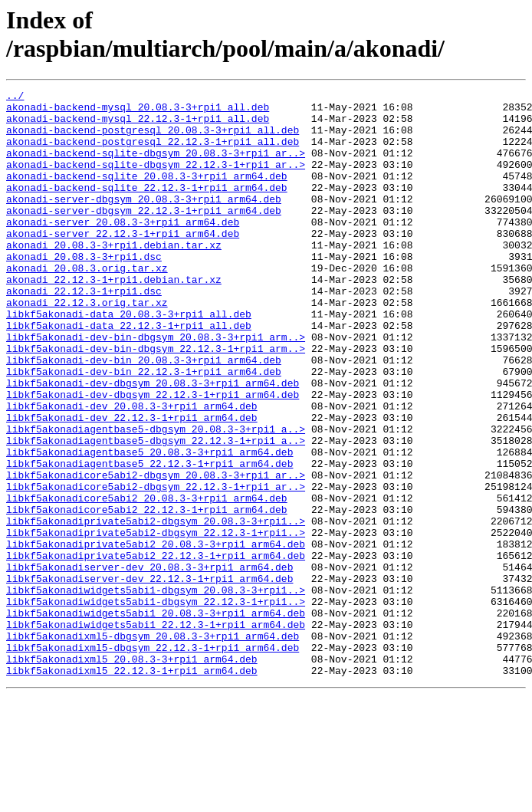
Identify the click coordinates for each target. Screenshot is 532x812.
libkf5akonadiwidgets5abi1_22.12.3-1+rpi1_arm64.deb (156, 732)
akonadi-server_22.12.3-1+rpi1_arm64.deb (123, 263)
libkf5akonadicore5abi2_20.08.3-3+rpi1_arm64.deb (147, 580)
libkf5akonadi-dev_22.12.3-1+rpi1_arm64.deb (132, 484)
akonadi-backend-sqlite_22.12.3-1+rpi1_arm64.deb (147, 208)
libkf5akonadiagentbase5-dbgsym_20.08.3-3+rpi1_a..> (156, 498)
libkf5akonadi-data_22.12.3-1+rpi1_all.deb (129, 373)
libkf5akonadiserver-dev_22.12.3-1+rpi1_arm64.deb (149, 677)
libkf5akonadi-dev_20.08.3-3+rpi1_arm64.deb (132, 470)
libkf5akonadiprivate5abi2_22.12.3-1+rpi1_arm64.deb (156, 649)
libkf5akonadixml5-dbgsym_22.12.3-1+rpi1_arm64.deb (153, 760)
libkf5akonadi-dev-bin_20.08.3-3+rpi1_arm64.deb (144, 415)
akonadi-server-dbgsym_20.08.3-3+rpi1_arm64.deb (144, 222)
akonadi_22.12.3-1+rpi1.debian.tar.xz (114, 318)
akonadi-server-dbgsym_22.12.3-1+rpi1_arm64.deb (144, 235)
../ (15, 97)
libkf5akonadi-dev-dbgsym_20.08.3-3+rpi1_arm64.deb (153, 442)
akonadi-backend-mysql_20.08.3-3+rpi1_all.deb (138, 111)
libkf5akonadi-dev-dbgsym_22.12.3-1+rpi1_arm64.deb (153, 456)
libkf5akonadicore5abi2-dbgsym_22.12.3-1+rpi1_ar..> (156, 567)
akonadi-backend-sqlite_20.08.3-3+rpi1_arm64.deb (147, 194)
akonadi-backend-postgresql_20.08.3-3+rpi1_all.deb (153, 139)
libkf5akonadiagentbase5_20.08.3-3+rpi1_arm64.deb (149, 525)
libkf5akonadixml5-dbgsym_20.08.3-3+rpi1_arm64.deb (153, 746)
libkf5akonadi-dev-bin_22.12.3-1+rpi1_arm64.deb (144, 429)
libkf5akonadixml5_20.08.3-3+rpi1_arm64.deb (132, 774)
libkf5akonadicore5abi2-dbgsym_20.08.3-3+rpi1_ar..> (156, 553)
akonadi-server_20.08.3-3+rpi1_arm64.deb (123, 249)
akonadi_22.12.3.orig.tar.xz (87, 346)
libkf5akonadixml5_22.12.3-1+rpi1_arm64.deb (132, 787)
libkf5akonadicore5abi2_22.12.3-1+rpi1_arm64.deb (147, 594)
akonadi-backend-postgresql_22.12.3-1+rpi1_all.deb (153, 153)
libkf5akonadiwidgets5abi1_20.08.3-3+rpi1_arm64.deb (156, 718)
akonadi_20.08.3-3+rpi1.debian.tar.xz (114, 277)
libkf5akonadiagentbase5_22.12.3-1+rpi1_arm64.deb (149, 539)
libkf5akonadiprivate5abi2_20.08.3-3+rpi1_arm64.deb (156, 636)
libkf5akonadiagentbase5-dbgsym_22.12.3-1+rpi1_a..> (156, 511)
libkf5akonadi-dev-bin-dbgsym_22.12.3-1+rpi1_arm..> (156, 401)
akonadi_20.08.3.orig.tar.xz (87, 304)
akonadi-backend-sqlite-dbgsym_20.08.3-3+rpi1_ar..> (156, 166)
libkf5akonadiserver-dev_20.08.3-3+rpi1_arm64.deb (149, 663)
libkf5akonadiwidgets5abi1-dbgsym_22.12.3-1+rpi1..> (156, 705)
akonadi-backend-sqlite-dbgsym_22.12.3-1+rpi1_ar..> (156, 180)
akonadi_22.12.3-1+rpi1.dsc (84, 332)
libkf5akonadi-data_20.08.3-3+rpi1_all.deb (129, 360)
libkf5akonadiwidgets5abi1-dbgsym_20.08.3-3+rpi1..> (156, 691)
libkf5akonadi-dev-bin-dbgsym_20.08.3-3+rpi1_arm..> (156, 387)
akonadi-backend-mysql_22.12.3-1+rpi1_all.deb (138, 125)
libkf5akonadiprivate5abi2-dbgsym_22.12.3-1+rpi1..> (156, 622)
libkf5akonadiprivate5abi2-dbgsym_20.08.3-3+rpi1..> (156, 608)
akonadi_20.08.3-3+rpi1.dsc (84, 291)
